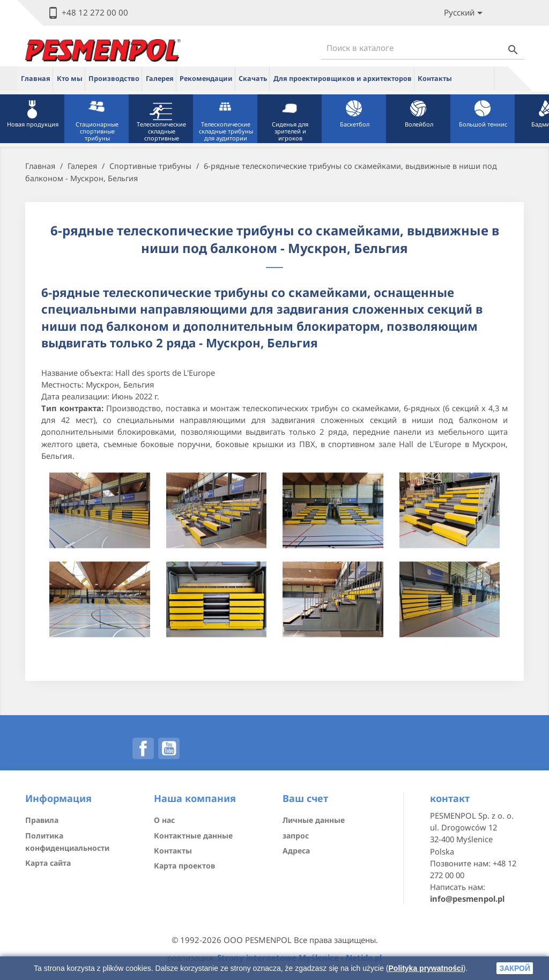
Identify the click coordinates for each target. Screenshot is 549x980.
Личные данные (314, 820)
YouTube (169, 748)
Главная (36, 79)
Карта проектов (184, 866)
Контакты (435, 79)
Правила (42, 820)
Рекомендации (206, 79)
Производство (114, 79)
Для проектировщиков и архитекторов (343, 79)
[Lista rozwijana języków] (465, 13)
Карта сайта (48, 863)
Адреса (296, 851)
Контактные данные (193, 836)
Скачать (253, 79)
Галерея (160, 79)
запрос (296, 836)
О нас (164, 820)
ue (475, 78)
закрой (515, 968)
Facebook (143, 748)
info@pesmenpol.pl (467, 899)
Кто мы (70, 79)
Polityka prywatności (426, 968)
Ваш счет (305, 798)
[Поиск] (422, 48)
